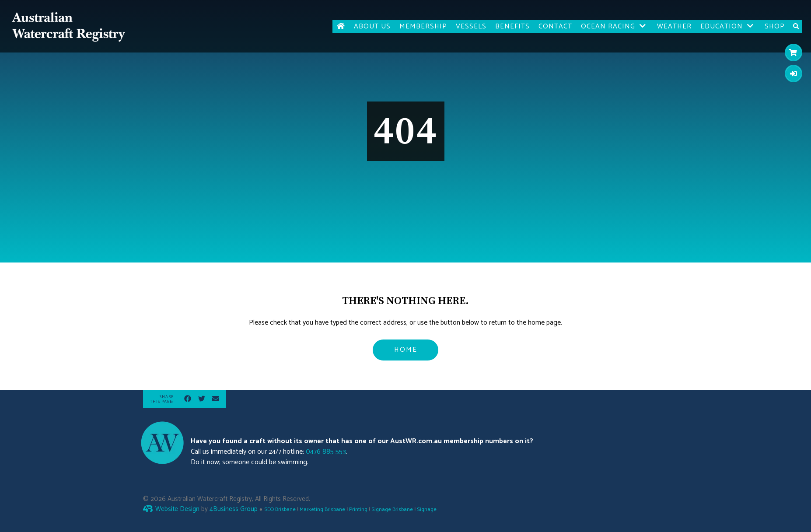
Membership (423, 26)
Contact (555, 26)
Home (406, 350)
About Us (372, 26)
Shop (775, 26)
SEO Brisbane (280, 509)
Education (722, 26)
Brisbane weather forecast (618, 452)
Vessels (471, 26)
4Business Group (234, 509)
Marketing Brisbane (322, 509)
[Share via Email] (216, 400)
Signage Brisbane (392, 509)
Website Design (177, 509)
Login (791, 73)
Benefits (512, 26)
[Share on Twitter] (202, 400)
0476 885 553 (326, 452)
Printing (358, 509)
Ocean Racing (608, 26)
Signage (427, 509)
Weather (674, 26)
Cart (791, 52)
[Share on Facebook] (188, 400)
